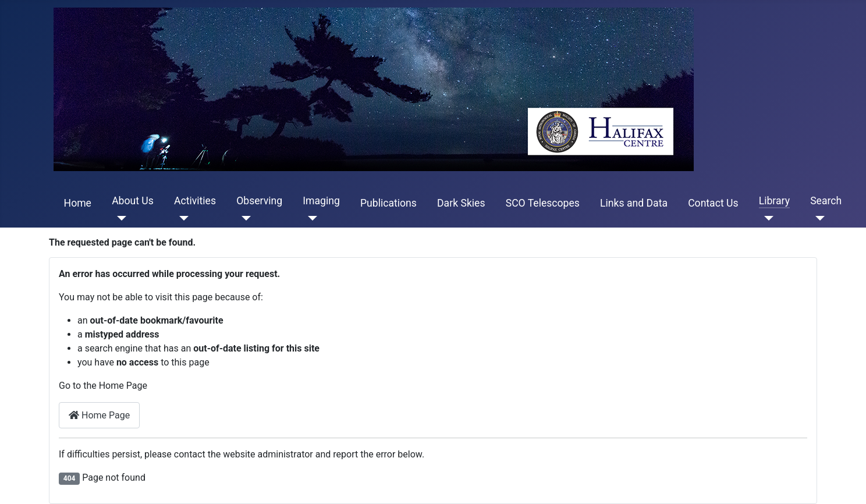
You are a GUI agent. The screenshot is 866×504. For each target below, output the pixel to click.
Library (774, 201)
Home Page (99, 415)
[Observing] (244, 218)
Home (78, 203)
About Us (133, 201)
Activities (195, 201)
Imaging (321, 201)
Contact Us (713, 203)
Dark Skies (461, 203)
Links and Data (634, 203)
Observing (259, 201)
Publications (388, 203)
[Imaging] (310, 218)
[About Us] (119, 218)
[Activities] (181, 218)
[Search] (817, 218)
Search (826, 201)
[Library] (766, 218)
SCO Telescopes (543, 203)
